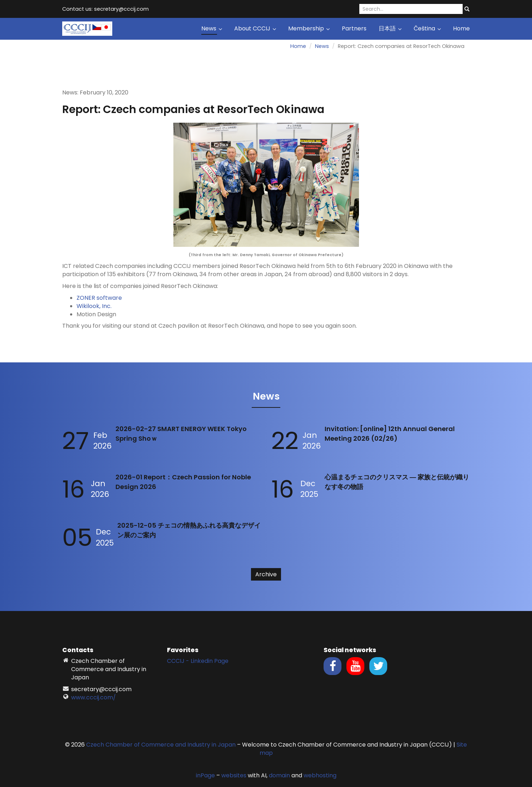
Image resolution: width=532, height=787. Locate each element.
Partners (354, 28)
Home (461, 28)
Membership (309, 28)
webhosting (320, 775)
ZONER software (99, 298)
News (212, 28)
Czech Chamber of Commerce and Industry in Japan (161, 745)
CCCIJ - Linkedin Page (198, 661)
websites (234, 775)
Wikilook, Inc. (94, 306)
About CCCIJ (255, 28)
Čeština (427, 28)
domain (279, 775)
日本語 (390, 28)
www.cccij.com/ (93, 697)
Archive (266, 574)
